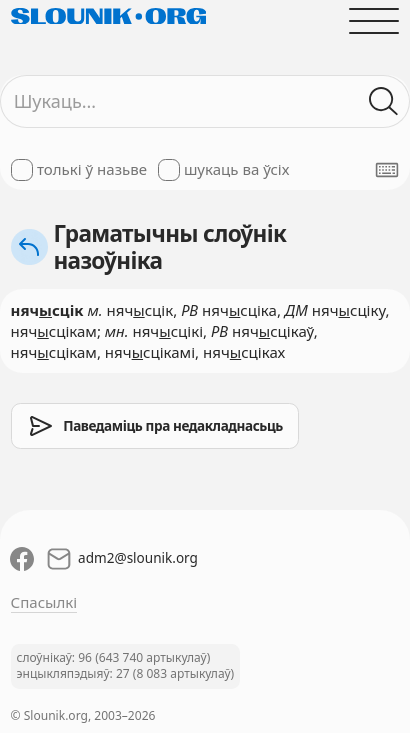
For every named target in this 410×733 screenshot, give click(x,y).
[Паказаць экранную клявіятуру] (387, 170)
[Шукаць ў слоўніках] (384, 101)
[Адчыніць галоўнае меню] (374, 20)
